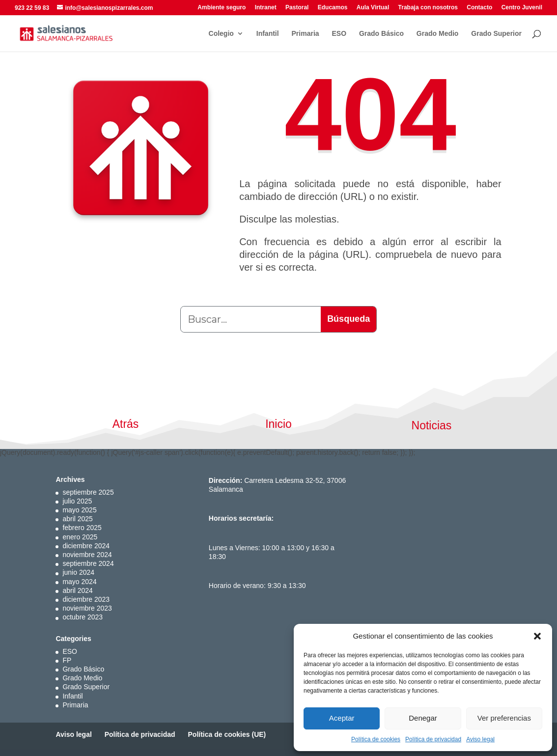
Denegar (423, 718)
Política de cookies (376, 739)
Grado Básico (381, 34)
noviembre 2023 (87, 608)
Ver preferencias (504, 718)
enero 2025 (80, 537)
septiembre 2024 (88, 563)
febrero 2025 (82, 528)
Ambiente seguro (222, 8)
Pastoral (297, 8)
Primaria (306, 34)
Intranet (266, 8)
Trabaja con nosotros (428, 8)
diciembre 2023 (86, 599)
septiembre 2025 (88, 492)
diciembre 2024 (86, 546)
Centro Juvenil (522, 8)
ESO (339, 34)
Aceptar (342, 718)
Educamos (333, 8)
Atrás (126, 424)
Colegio (221, 34)
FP (67, 660)
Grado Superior (496, 34)
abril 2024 (78, 590)
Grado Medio (438, 34)
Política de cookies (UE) (227, 734)
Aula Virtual (373, 8)
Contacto (479, 8)
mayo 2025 (79, 510)
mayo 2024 (79, 582)
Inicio (278, 424)
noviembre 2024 (87, 555)
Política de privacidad (433, 739)
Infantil (268, 34)
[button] (537, 636)
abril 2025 (78, 519)
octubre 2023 (83, 617)
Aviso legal (480, 739)
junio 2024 (78, 572)
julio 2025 (77, 501)
